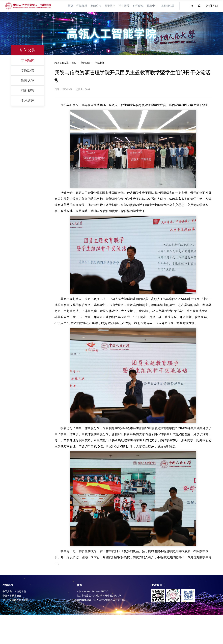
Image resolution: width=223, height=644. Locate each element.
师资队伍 (110, 6)
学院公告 (28, 70)
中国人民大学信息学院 (14, 591)
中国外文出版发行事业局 (15, 600)
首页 (70, 6)
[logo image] (29, 6)
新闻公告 (96, 6)
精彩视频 (28, 90)
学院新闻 (28, 60)
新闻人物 (28, 80)
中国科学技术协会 (12, 596)
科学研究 (138, 6)
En (191, 6)
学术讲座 (28, 101)
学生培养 (124, 6)
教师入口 (212, 6)
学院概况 (82, 6)
